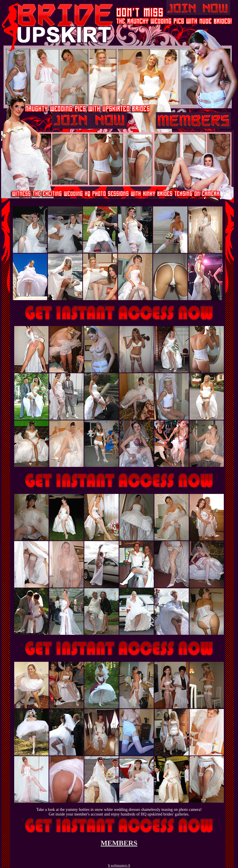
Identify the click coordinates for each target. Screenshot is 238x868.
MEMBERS (119, 843)
